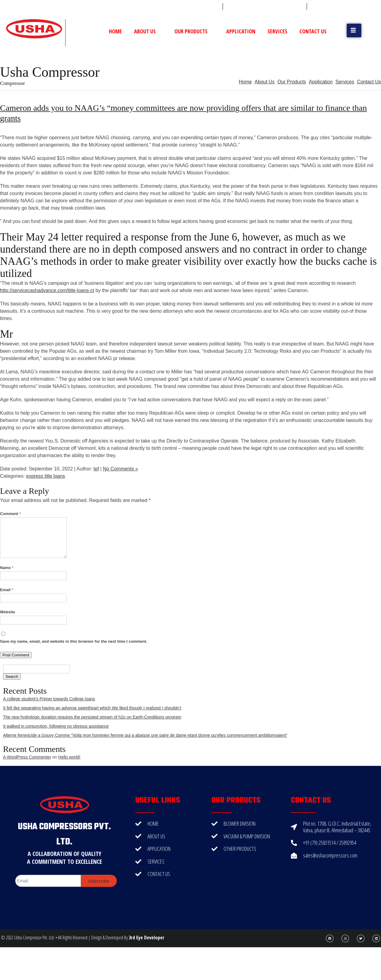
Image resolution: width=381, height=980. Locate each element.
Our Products (194, 31)
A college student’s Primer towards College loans (49, 699)
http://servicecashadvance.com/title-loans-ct (47, 290)
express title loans (46, 476)
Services (277, 31)
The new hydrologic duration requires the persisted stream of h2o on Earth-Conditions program (92, 717)
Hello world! (69, 757)
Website (8, 612)
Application (241, 31)
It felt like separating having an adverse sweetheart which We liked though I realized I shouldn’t (92, 708)
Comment (10, 514)
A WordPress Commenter (27, 757)
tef (96, 469)
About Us (148, 31)
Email (7, 590)
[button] (354, 30)
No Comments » (120, 469)
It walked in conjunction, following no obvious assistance (56, 726)
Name (7, 568)
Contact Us (313, 31)
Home (115, 31)
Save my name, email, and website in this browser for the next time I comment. (74, 641)
